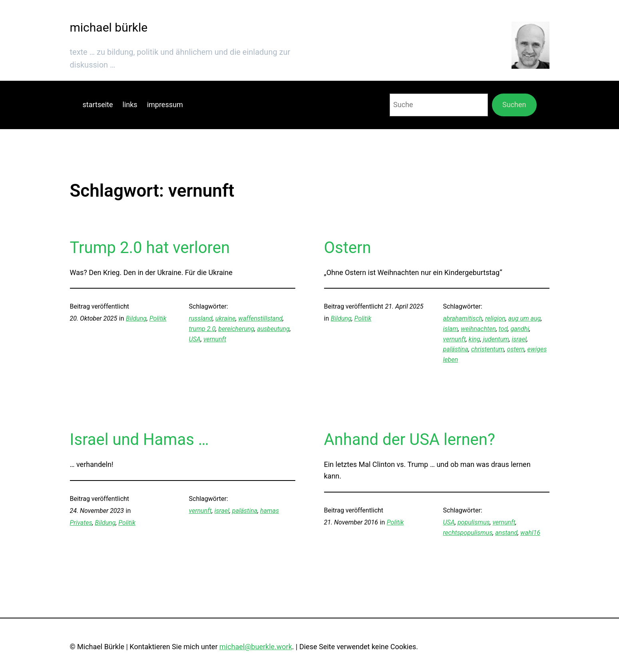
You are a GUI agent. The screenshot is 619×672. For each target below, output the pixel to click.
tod (503, 329)
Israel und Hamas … (139, 440)
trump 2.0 (202, 329)
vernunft (215, 339)
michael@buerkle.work (256, 647)
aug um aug (524, 318)
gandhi (520, 329)
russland (201, 318)
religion (495, 318)
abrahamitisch (463, 318)
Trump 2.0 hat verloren (150, 248)
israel (519, 339)
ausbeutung (273, 329)
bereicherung (236, 329)
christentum (488, 349)
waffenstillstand (260, 318)
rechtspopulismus (468, 533)
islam (451, 329)
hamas (270, 511)
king (475, 339)
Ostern (348, 248)
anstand (506, 533)
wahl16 (530, 533)
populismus (474, 522)
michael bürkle (109, 27)
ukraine (225, 318)
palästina (456, 349)
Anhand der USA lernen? (410, 440)
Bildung (136, 318)
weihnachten (478, 329)
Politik (158, 318)
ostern (516, 349)
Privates (81, 523)
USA (195, 339)
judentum (496, 339)
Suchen (514, 105)
